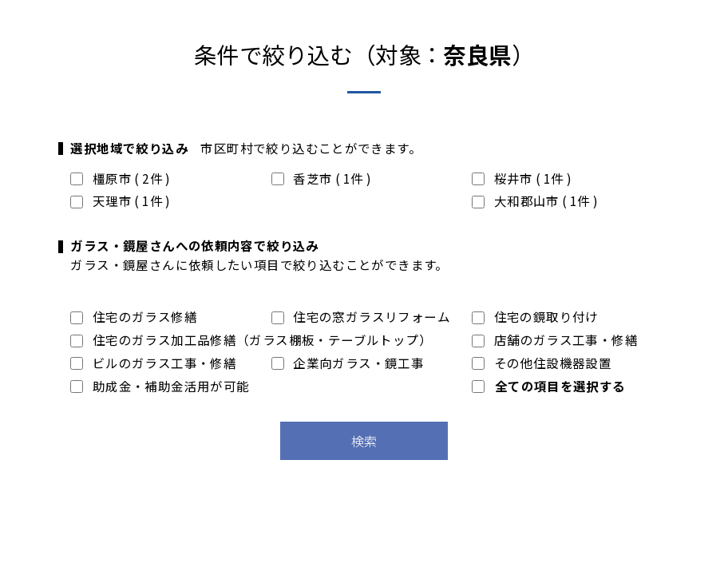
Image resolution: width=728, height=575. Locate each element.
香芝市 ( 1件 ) (321, 178)
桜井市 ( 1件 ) (522, 178)
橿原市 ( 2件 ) (120, 178)
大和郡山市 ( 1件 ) (535, 200)
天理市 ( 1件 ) (120, 200)
